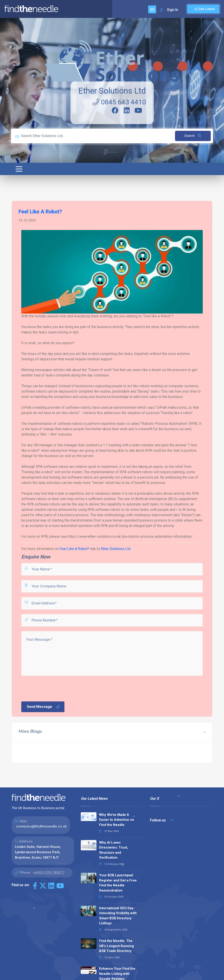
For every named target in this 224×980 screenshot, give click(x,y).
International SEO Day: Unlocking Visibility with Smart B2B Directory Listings (118, 916)
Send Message (43, 707)
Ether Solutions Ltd (112, 91)
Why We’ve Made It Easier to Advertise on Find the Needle (117, 820)
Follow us (161, 820)
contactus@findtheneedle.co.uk (41, 826)
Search (193, 136)
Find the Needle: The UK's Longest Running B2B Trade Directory (116, 946)
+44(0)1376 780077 (49, 873)
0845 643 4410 (119, 102)
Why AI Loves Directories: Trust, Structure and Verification (114, 850)
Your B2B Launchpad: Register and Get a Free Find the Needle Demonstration (118, 883)
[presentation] (55, 688)
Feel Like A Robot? (74, 549)
